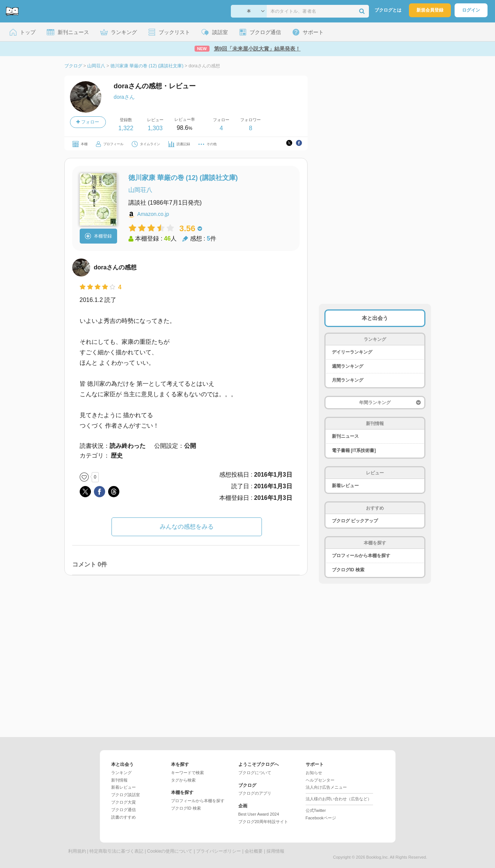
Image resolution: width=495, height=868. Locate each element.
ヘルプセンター (320, 780)
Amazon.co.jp (153, 214)
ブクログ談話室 (126, 795)
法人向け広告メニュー (326, 787)
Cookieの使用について (170, 851)
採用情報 (275, 851)
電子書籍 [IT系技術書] (354, 450)
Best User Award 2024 (259, 814)
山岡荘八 (140, 190)
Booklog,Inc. (378, 857)
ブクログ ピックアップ (355, 521)
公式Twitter (316, 810)
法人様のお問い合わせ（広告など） (339, 799)
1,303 (155, 128)
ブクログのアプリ (255, 793)
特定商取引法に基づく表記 (116, 851)
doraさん (124, 97)
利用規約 (77, 851)
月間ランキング (348, 380)
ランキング (121, 773)
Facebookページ (321, 818)
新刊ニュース (345, 436)
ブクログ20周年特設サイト (263, 822)
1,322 (126, 128)
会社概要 (254, 851)
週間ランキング (348, 366)
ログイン (471, 10)
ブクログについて (255, 773)
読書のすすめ (123, 817)
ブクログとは (388, 10)
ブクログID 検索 (348, 570)
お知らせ (314, 773)
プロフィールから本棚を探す (361, 556)
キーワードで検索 (187, 773)
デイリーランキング (352, 352)
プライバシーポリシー (219, 851)
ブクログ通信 (123, 810)
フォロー (88, 122)
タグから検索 (183, 780)
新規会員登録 (430, 10)
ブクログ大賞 (123, 802)
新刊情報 (119, 780)
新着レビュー (345, 486)
